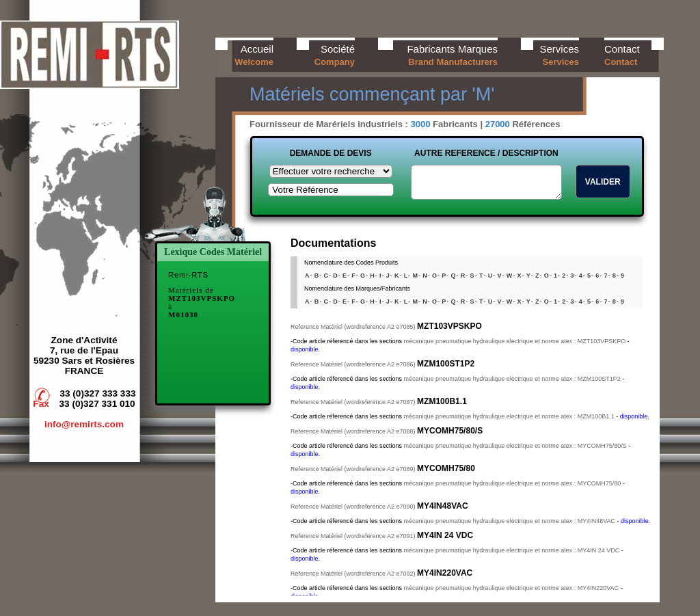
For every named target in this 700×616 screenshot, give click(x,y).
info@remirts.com (84, 424)
